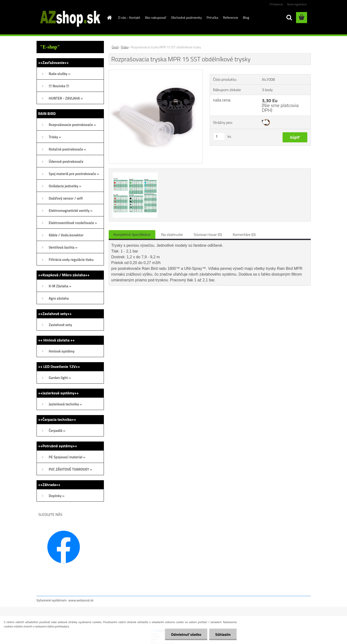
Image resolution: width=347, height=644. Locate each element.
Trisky (125, 47)
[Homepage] (109, 18)
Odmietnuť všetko (186, 634)
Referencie (230, 17)
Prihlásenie (276, 4)
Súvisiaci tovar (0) (208, 234)
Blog (246, 17)
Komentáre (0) (244, 234)
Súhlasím (223, 634)
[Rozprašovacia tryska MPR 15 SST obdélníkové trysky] (156, 72)
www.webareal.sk (81, 600)
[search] (289, 18)
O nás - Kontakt (129, 17)
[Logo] (70, 18)
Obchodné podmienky (186, 17)
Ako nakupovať (156, 17)
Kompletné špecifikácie (132, 234)
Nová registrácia (297, 4)
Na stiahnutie (172, 234)
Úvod (115, 47)
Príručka (212, 17)
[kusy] (219, 136)
